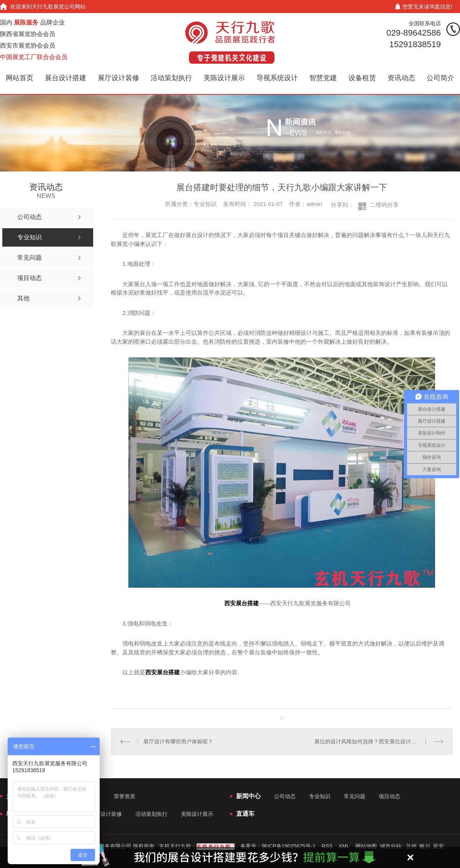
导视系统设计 (277, 78)
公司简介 (440, 78)
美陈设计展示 (224, 78)
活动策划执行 (171, 78)
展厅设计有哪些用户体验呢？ (178, 741)
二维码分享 (384, 205)
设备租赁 (362, 78)
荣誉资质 (125, 796)
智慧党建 (323, 78)
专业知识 (320, 796)
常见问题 (355, 796)
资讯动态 (401, 78)
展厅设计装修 (118, 78)
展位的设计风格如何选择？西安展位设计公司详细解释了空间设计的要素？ (379, 741)
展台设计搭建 (66, 78)
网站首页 (20, 78)
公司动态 (285, 796)
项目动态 (389, 796)
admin (314, 204)
